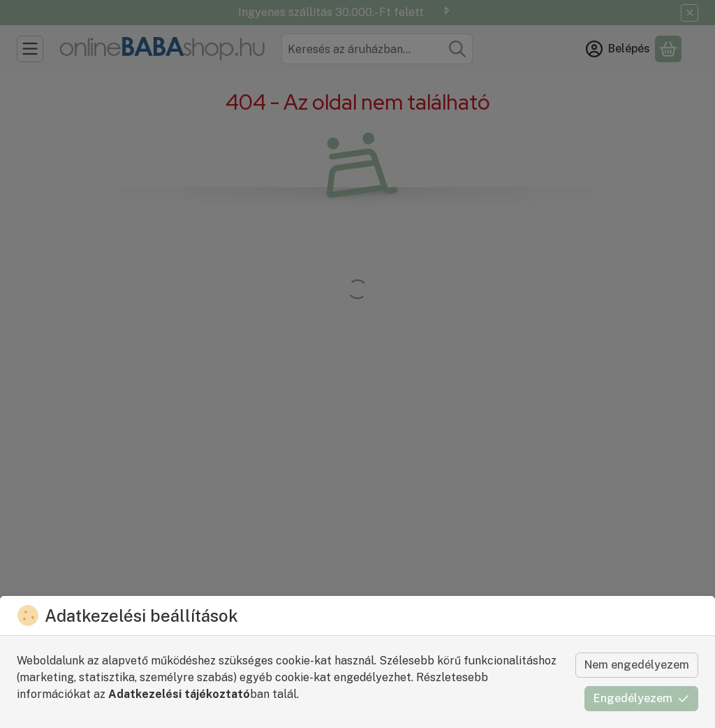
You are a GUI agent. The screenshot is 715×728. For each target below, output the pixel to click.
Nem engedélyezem (637, 665)
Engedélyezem (641, 698)
